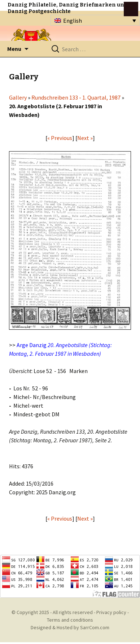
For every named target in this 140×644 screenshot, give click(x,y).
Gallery (18, 97)
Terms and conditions (70, 620)
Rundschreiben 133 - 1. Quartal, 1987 (76, 97)
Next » (85, 138)
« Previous (60, 138)
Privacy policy (111, 612)
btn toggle (131, 9)
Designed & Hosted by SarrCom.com (70, 627)
